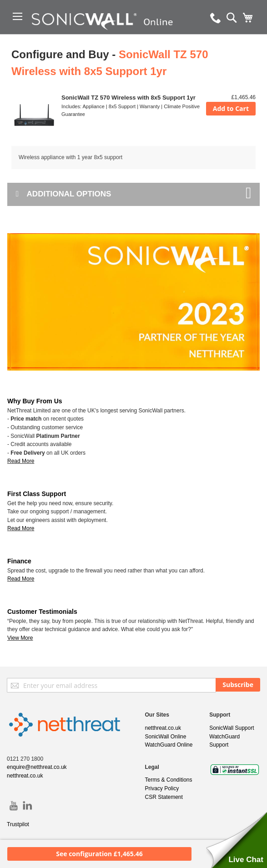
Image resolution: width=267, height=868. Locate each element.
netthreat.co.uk (25, 776)
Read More (21, 528)
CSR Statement (164, 797)
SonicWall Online (166, 737)
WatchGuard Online (169, 745)
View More (20, 638)
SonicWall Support (232, 728)
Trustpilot (18, 824)
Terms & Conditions (169, 780)
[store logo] (106, 34)
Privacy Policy (162, 788)
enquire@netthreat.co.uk (37, 767)
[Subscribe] (238, 685)
